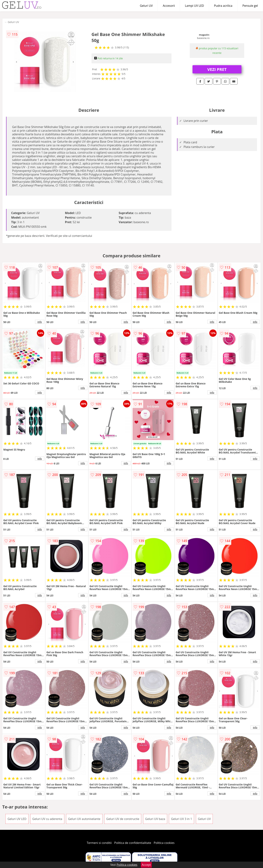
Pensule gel (250, 6)
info (40, 322)
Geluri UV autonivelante (84, 819)
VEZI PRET (217, 69)
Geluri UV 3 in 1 (181, 819)
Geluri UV (146, 6)
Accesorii (169, 6)
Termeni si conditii (99, 843)
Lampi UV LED (194, 6)
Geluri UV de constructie (123, 819)
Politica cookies (164, 843)
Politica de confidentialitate (133, 843)
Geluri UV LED (17, 819)
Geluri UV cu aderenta (47, 819)
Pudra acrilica (223, 6)
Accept (146, 865)
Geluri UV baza (155, 819)
